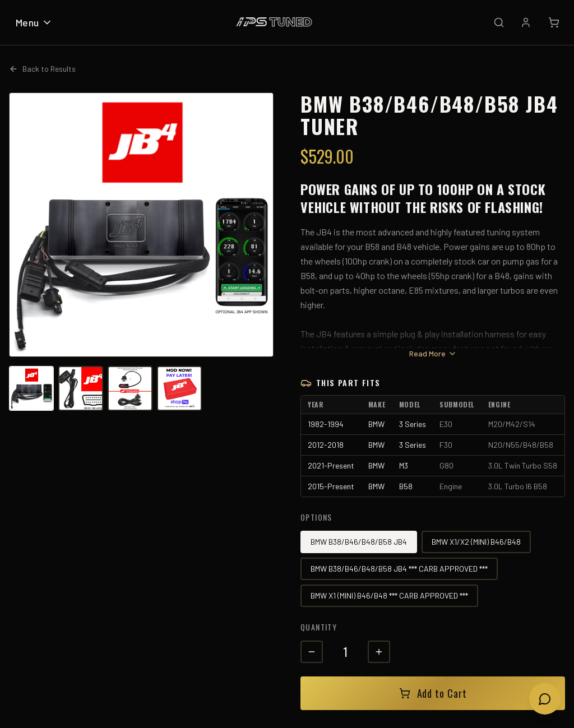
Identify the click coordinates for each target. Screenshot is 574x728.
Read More (433, 353)
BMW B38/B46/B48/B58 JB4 (359, 542)
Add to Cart (433, 693)
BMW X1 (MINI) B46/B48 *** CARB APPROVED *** (389, 595)
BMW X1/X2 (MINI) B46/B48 (476, 542)
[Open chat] (545, 699)
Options (316, 517)
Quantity (319, 627)
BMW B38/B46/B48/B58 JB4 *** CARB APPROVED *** (399, 569)
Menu (34, 22)
